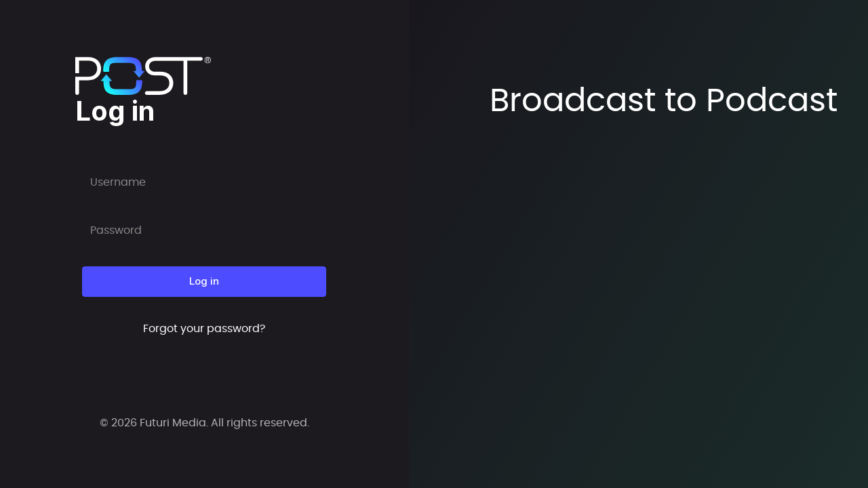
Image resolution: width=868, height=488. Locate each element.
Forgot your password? (204, 329)
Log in (204, 281)
